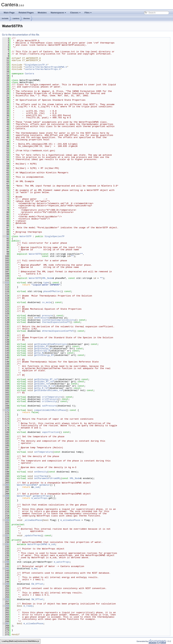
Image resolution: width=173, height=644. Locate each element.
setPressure (41, 318)
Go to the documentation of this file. (21, 35)
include (5, 18)
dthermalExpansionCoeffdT (58, 331)
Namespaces (58, 13)
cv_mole (47, 302)
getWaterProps (41, 496)
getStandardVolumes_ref (49, 390)
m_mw (34, 569)
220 (6, 520)
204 (6, 485)
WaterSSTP (26, 236)
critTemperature (52, 397)
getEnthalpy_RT (43, 349)
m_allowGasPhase (70, 520)
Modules (42, 13)
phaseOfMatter (52, 291)
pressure (47, 316)
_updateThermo (32, 536)
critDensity (49, 401)
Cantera (29, 74)
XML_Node (47, 278)
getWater (45, 485)
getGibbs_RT (41, 346)
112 (6, 283)
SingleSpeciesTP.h (36, 65)
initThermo (41, 476)
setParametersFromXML (47, 478)
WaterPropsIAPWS (27, 485)
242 (6, 569)
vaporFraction (50, 432)
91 (6, 236)
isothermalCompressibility (58, 320)
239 (6, 562)
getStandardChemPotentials (51, 344)
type (46, 283)
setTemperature (43, 452)
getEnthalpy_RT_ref (46, 379)
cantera (16, 18)
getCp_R (39, 353)
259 (6, 606)
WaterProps (23, 496)
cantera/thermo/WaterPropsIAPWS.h (46, 67)
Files (88, 13)
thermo (27, 18)
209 (6, 496)
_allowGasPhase (33, 520)
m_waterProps (39, 498)
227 (6, 536)
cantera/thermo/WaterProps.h (43, 69)
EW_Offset (37, 584)
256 (6, 599)
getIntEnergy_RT (44, 355)
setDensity (41, 472)
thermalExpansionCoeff (56, 322)
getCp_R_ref (41, 388)
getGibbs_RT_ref (44, 382)
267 (6, 624)
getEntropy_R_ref (45, 386)
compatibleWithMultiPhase (50, 410)
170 (6, 410)
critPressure (50, 399)
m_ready (28, 606)
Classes (75, 13)
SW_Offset (37, 599)
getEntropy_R (42, 351)
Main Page (9, 13)
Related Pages (26, 13)
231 (6, 544)
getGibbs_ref (42, 384)
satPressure (49, 406)
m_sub (36, 487)
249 (6, 584)
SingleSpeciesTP (54, 236)
